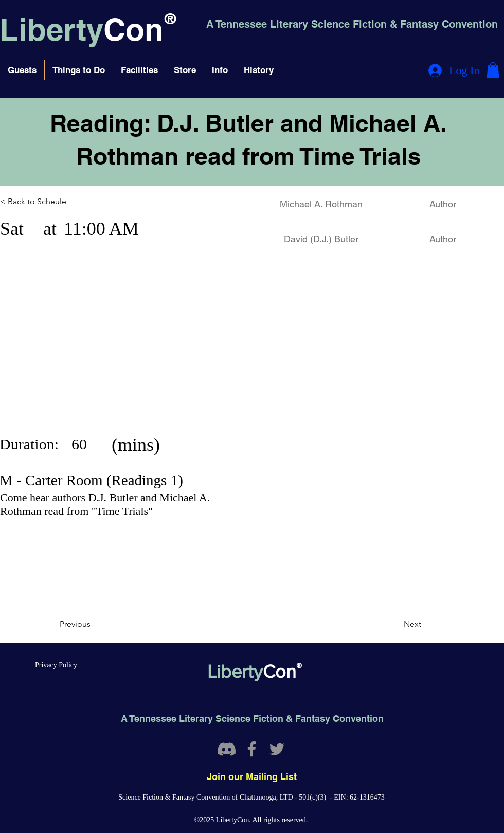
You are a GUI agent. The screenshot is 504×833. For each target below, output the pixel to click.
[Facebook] (252, 749)
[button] (22, 70)
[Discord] (227, 749)
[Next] (395, 625)
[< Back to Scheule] (45, 202)
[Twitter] (277, 749)
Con (133, 29)
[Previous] (94, 625)
